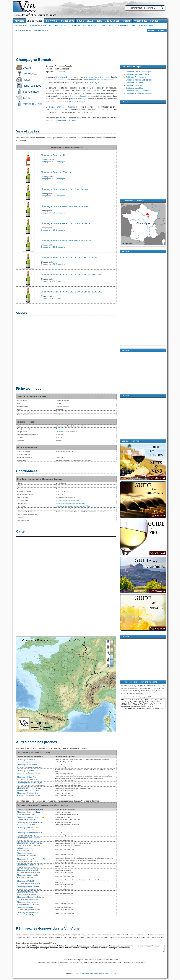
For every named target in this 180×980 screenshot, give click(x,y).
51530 (67, 80)
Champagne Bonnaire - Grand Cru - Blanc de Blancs (66, 223)
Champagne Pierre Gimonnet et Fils (32, 859)
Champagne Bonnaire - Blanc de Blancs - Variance (65, 206)
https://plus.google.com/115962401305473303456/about (73, 506)
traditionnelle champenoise (57, 110)
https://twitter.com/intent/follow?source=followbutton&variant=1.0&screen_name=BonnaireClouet (85, 509)
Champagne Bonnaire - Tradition (56, 172)
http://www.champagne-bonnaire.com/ (67, 500)
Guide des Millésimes (135, 83)
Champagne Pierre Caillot (27, 870)
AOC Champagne (92, 82)
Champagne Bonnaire (65, 77)
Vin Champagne (21, 26)
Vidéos (27, 80)
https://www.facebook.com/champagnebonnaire (70, 503)
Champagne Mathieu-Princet (29, 892)
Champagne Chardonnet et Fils (30, 833)
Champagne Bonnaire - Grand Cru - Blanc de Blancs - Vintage (70, 258)
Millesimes (54, 26)
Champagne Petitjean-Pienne (29, 788)
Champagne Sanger (25, 853)
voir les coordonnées (106, 80)
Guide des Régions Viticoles (137, 91)
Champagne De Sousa (26, 828)
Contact (113, 974)
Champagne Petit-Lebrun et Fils (30, 822)
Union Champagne (25, 848)
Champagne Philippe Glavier (29, 793)
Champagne (45, 162)
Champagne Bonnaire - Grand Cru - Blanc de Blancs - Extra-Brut (71, 292)
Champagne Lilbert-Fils (26, 777)
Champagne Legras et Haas (28, 812)
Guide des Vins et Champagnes (139, 72)
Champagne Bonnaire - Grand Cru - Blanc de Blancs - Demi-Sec (71, 275)
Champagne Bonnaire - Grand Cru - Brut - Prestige (65, 189)
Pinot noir (101, 91)
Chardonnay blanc (83, 91)
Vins (133, 26)
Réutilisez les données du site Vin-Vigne (48, 928)
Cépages (65, 26)
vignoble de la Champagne (99, 77)
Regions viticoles (91, 26)
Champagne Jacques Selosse (29, 817)
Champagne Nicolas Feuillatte (29, 897)
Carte (26, 98)
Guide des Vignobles (134, 88)
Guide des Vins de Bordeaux (138, 74)
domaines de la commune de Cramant (61, 121)
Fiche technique (32, 86)
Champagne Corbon (25, 907)
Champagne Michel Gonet (28, 881)
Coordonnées (31, 92)
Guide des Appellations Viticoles (139, 94)
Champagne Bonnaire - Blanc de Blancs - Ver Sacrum (66, 241)
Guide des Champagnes (136, 77)
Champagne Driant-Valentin (28, 887)
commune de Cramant (55, 80)
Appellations (107, 26)
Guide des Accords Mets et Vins (139, 80)
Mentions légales (93, 974)
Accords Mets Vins (38, 26)
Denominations (122, 26)
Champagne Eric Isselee (27, 765)
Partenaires (104, 974)
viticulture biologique (77, 102)
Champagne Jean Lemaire (28, 875)
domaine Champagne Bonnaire (62, 107)
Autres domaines (33, 104)
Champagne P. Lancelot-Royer (29, 783)
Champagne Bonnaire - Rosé (54, 155)
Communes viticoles (147, 26)
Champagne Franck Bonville (28, 838)
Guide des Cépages (134, 85)
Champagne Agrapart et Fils (28, 865)
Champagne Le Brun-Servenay (30, 843)
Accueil (82, 974)
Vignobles (76, 26)
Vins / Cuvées (30, 74)
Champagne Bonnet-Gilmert (28, 912)
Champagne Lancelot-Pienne (29, 771)
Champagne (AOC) (62, 412)
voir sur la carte (90, 80)
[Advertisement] (90, 45)
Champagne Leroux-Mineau (28, 902)
